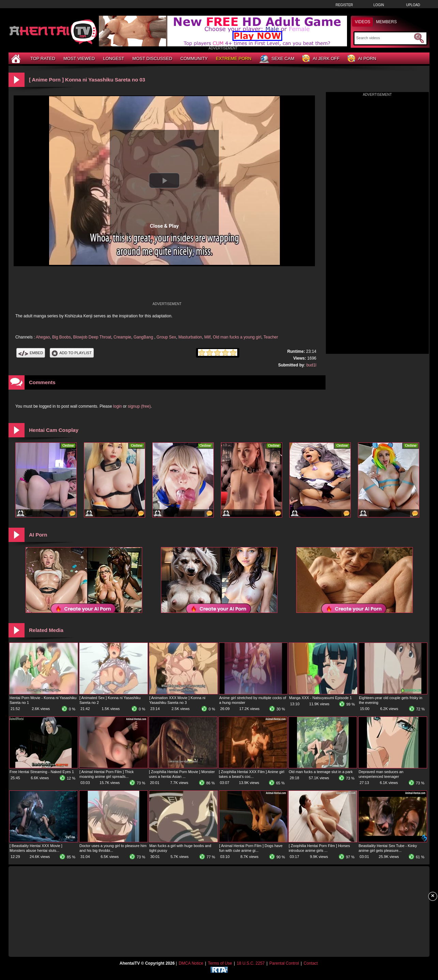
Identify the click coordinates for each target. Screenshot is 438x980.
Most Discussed (152, 58)
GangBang (144, 337)
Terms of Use (220, 963)
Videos (363, 22)
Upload (413, 5)
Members (386, 22)
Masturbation (190, 337)
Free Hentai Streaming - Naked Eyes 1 (42, 772)
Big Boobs (62, 337)
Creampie (122, 337)
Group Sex (166, 337)
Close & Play (164, 226)
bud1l (311, 365)
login (117, 406)
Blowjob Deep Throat (92, 337)
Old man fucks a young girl (237, 337)
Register (344, 5)
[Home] (17, 58)
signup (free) (139, 406)
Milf (207, 337)
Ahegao (43, 337)
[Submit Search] (419, 38)
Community (194, 58)
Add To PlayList (72, 353)
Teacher (271, 337)
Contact (311, 963)
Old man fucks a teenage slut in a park (321, 772)
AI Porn (362, 59)
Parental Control (284, 963)
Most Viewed (79, 58)
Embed (31, 353)
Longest (114, 58)
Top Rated (43, 58)
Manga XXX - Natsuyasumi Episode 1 (320, 698)
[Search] (384, 38)
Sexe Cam (277, 59)
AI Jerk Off (321, 59)
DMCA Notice (191, 963)
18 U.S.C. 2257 (251, 963)
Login (379, 5)
